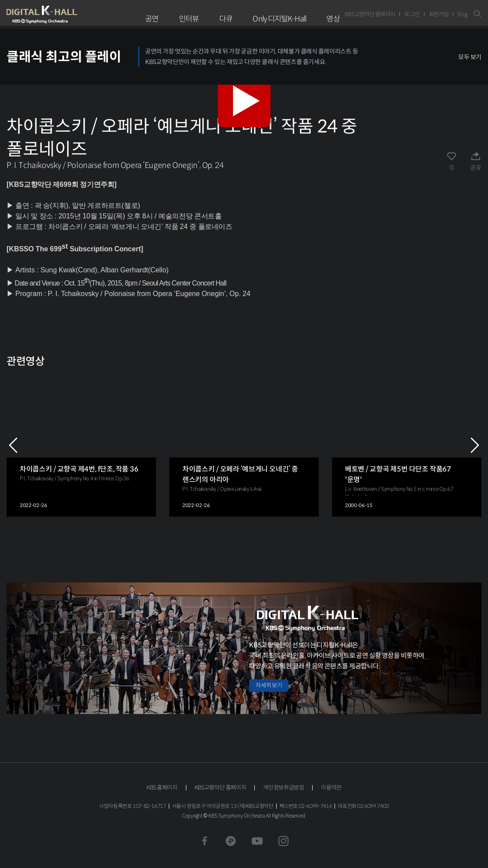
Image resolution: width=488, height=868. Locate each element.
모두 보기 (470, 57)
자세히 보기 (269, 685)
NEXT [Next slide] (475, 445)
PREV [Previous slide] (13, 445)
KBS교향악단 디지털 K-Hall (62, 14)
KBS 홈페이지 (162, 788)
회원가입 (439, 14)
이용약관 (331, 788)
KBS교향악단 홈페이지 (370, 14)
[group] (81, 445)
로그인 (412, 14)
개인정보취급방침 (283, 788)
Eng (462, 14)
